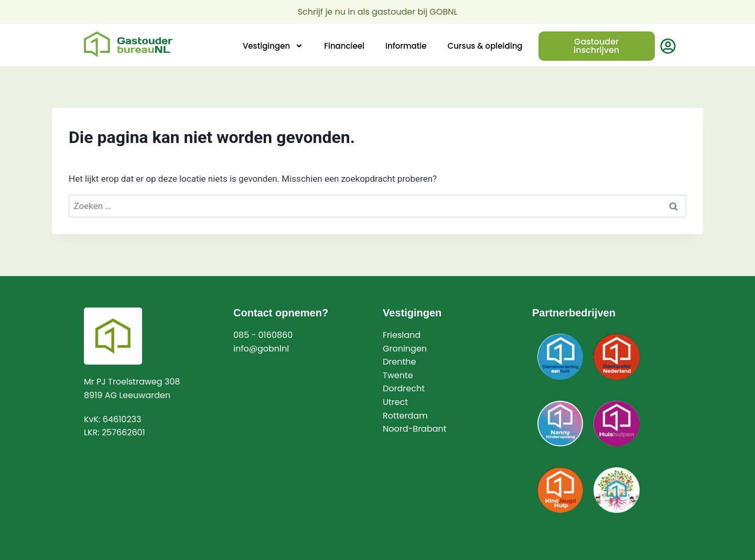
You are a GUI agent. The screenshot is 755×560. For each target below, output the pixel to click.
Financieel (344, 46)
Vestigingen (273, 46)
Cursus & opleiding (485, 46)
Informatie (406, 46)
